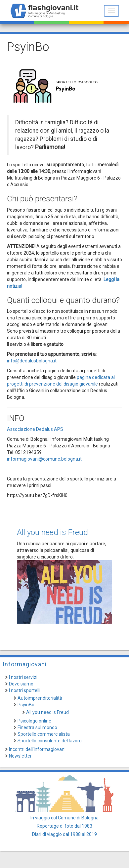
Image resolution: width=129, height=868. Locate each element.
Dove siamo (21, 684)
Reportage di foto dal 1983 (64, 826)
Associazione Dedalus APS (35, 429)
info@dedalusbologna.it (32, 361)
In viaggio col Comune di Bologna (64, 818)
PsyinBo (26, 705)
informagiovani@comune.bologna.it (44, 459)
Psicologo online (34, 721)
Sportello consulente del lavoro (50, 741)
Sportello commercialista (44, 734)
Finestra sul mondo (37, 727)
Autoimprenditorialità (40, 698)
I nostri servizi (23, 677)
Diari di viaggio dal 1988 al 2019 (64, 834)
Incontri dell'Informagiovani (37, 749)
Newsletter (20, 756)
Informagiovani (25, 664)
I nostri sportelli (25, 690)
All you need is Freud (52, 532)
